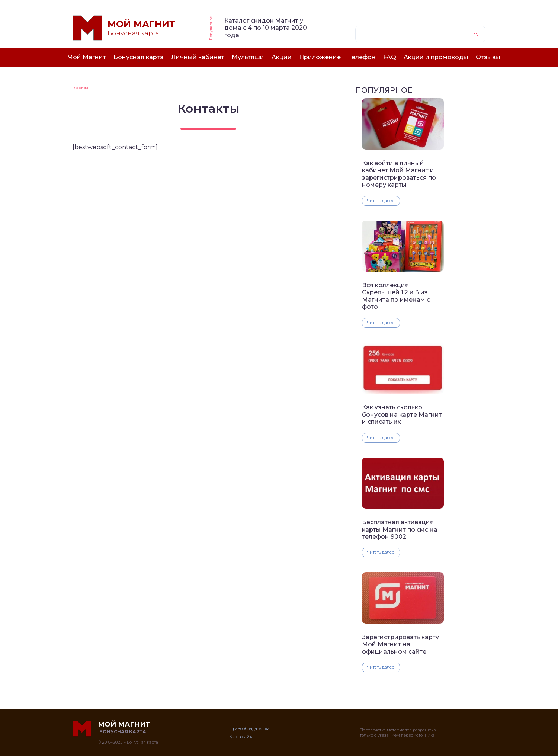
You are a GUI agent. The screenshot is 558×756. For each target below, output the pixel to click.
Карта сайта (242, 737)
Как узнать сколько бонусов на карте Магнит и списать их (402, 414)
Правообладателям (249, 728)
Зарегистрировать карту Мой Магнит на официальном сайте (400, 644)
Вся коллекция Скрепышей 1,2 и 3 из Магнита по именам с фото (396, 296)
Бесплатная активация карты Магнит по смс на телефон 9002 (400, 529)
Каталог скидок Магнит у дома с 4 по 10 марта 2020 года (266, 28)
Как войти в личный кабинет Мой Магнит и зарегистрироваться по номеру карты (399, 174)
